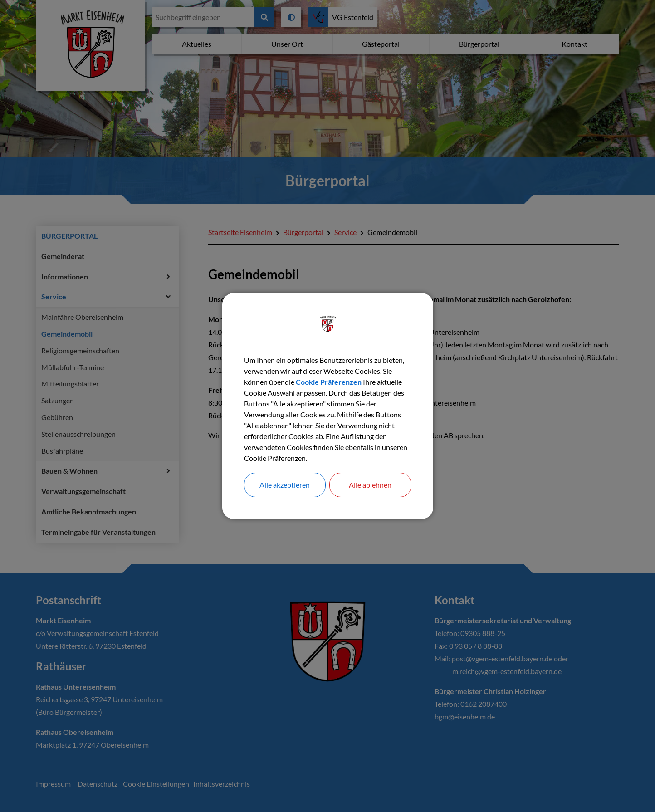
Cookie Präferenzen (329, 382)
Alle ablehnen (370, 485)
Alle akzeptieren (285, 485)
